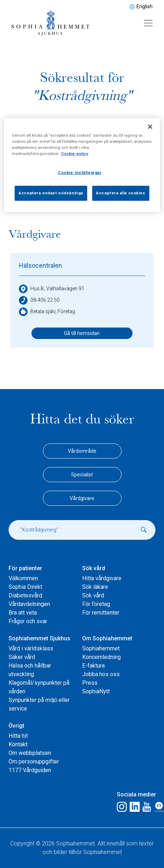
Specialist (82, 475)
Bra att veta (23, 613)
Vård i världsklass (31, 648)
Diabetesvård (25, 595)
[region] (82, 165)
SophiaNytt (96, 691)
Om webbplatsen (30, 753)
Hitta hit (18, 736)
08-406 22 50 (39, 300)
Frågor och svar (28, 621)
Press (90, 683)
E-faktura (93, 666)
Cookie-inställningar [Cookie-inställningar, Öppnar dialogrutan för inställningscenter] (80, 173)
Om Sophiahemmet (107, 638)
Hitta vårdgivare (102, 578)
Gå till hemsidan (82, 333)
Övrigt (16, 726)
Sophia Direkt (25, 587)
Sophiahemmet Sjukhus (39, 638)
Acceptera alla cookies (121, 193)
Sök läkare (95, 587)
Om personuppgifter (34, 762)
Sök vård (94, 568)
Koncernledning (101, 657)
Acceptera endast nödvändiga (51, 193)
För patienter (25, 568)
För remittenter (101, 613)
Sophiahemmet (101, 648)
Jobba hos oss (101, 674)
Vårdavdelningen (29, 604)
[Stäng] (150, 127)
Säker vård (22, 657)
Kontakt (18, 744)
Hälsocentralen (41, 265)
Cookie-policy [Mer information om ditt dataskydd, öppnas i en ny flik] (75, 154)
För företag (96, 604)
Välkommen (23, 578)
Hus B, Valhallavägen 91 (52, 289)
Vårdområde (82, 451)
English (145, 6)
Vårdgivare (82, 498)
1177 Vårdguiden (30, 770)
